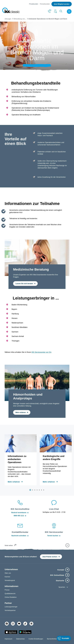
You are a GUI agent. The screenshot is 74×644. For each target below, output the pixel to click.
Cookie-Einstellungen (36, 639)
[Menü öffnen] (70, 11)
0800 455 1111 (20, 516)
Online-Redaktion (11, 597)
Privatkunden (34, 4)
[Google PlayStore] (25, 632)
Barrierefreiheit (52, 639)
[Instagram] (13, 624)
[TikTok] (25, 624)
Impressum (8, 639)
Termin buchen (54, 536)
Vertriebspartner (10, 610)
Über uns (8, 573)
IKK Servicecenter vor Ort (41, 352)
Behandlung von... (20, 19)
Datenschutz (20, 639)
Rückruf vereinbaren (20, 513)
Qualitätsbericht (10, 594)
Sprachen (62, 587)
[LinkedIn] (31, 624)
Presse (7, 590)
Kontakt (61, 570)
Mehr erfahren (14, 482)
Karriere (7, 577)
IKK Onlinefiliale (57, 575)
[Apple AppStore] (11, 632)
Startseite (60, 581)
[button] (30, 490)
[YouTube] (19, 624)
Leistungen (8, 19)
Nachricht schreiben (20, 536)
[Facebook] (7, 624)
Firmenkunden (45, 4)
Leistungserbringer (11, 607)
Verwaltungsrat (10, 580)
